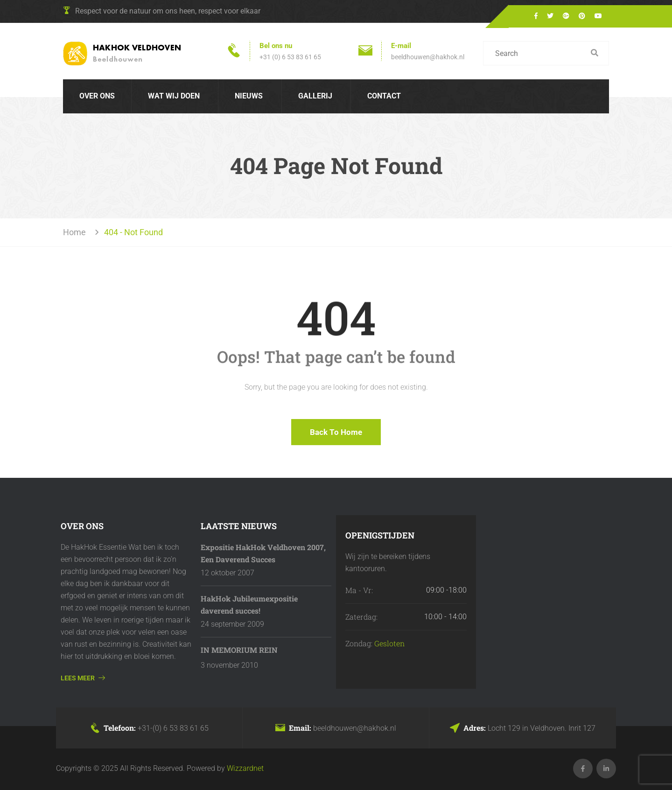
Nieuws (249, 96)
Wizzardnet (245, 768)
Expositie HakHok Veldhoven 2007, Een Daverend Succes (263, 553)
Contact (384, 96)
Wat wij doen (174, 96)
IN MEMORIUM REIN (239, 650)
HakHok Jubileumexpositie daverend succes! (249, 605)
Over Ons (97, 96)
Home (76, 232)
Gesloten (389, 643)
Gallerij (315, 96)
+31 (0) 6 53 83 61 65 (290, 57)
